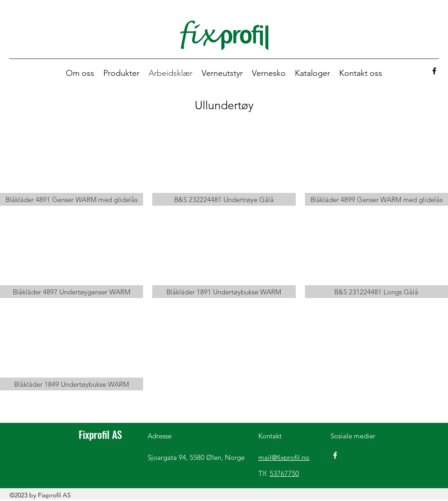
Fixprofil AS (100, 434)
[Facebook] (434, 71)
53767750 (284, 473)
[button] (121, 73)
